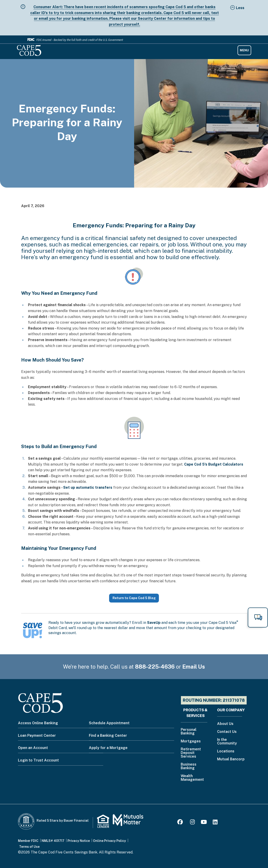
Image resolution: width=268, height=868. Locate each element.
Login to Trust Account (38, 760)
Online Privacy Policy (109, 841)
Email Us (194, 667)
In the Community (227, 742)
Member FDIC (28, 841)
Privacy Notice (79, 841)
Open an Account (33, 748)
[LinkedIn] (215, 823)
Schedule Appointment (109, 723)
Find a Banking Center (108, 735)
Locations (226, 751)
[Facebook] (181, 823)
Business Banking (189, 766)
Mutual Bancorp (231, 759)
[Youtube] (204, 823)
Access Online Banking (38, 723)
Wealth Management (192, 778)
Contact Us (227, 732)
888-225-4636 (155, 667)
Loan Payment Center (37, 735)
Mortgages (191, 741)
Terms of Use (29, 847)
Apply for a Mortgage (108, 748)
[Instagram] (192, 823)
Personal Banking (189, 732)
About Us (225, 724)
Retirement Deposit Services (191, 753)
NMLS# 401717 (53, 841)
